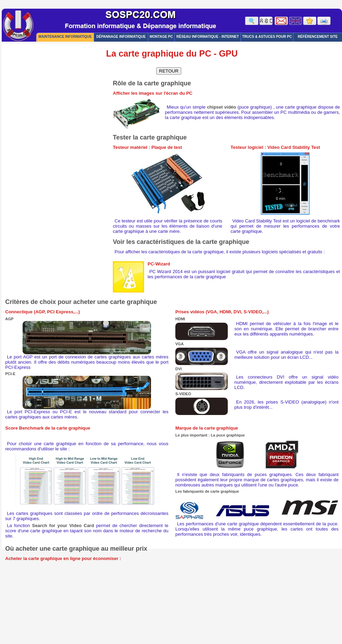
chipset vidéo (222, 107)
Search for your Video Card (63, 526)
